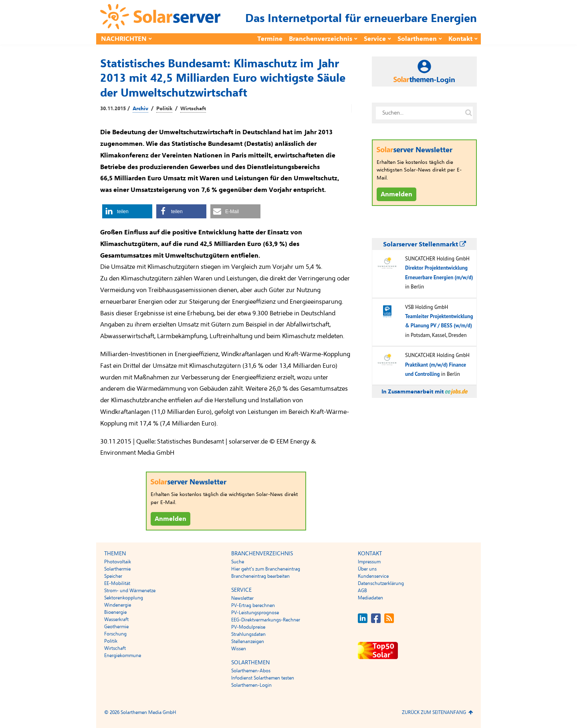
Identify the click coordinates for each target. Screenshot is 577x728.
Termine (270, 39)
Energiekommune (123, 655)
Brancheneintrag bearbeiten (260, 576)
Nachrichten (124, 39)
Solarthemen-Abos (251, 671)
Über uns (367, 569)
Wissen (239, 649)
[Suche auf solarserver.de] (468, 113)
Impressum (369, 562)
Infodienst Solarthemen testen (263, 678)
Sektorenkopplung (124, 598)
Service (375, 39)
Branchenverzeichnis (321, 39)
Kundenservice (373, 576)
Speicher (113, 576)
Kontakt (460, 39)
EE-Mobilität (117, 583)
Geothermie (116, 627)
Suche (238, 562)
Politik (164, 109)
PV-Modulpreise (248, 627)
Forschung (115, 634)
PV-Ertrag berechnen (253, 605)
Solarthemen (417, 39)
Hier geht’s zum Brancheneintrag (266, 569)
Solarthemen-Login (251, 685)
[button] (127, 211)
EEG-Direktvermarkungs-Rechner (266, 620)
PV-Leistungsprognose (255, 613)
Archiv (140, 109)
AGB (362, 591)
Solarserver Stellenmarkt (425, 244)
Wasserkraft (116, 619)
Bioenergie (115, 612)
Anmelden (170, 519)
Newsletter (242, 598)
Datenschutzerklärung (381, 583)
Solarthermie (117, 569)
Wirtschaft (193, 109)
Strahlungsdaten (248, 634)
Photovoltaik (118, 562)
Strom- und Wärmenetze (130, 591)
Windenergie (118, 605)
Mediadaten (370, 598)
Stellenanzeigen (248, 641)
